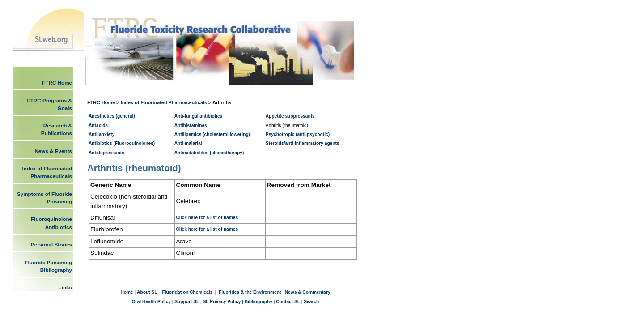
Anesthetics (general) (112, 116)
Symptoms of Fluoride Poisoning (44, 198)
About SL (147, 292)
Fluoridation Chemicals (188, 292)
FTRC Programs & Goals (50, 104)
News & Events (53, 151)
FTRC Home (102, 102)
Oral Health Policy (151, 302)
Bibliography (258, 302)
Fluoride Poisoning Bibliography (48, 266)
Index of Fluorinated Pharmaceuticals (164, 102)
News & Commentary (308, 292)
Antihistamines (191, 125)
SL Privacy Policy (222, 302)
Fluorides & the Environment (250, 292)
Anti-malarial (188, 143)
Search (311, 302)
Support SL (187, 302)
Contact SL (288, 302)
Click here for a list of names (207, 218)
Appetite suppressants (290, 116)
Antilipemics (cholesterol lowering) (212, 134)
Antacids (98, 125)
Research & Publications (57, 129)
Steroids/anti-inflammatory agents (303, 143)
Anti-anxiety (102, 134)
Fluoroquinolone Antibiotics (51, 223)
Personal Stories (51, 244)
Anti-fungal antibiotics (199, 116)
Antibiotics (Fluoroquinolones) (122, 143)
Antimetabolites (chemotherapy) (209, 153)
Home (127, 292)
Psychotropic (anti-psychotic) (298, 134)
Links (65, 287)
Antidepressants (106, 153)
